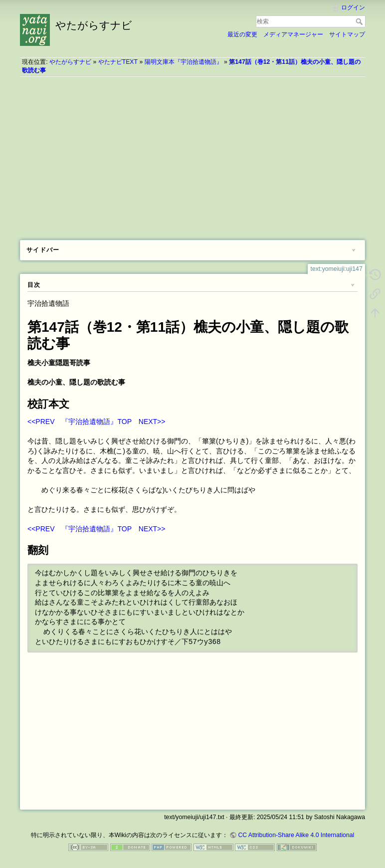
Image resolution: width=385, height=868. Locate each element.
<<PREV (41, 422)
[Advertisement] (192, 155)
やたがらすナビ (70, 62)
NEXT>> (152, 422)
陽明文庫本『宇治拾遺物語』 (184, 62)
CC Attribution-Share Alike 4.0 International (296, 835)
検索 (360, 21)
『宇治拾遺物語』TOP (96, 422)
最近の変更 (242, 34)
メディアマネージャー (293, 34)
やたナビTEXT (118, 62)
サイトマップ (347, 34)
